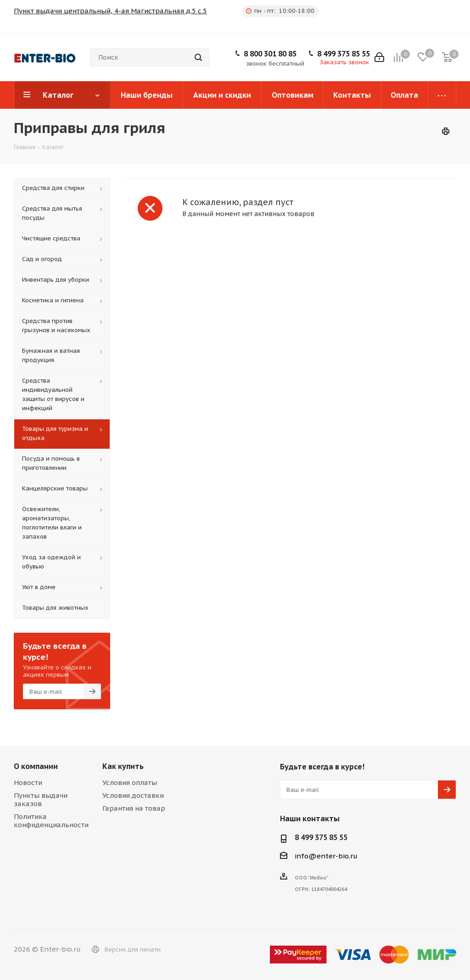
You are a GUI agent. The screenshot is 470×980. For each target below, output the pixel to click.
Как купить (123, 766)
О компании (36, 766)
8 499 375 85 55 (344, 54)
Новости (28, 782)
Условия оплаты (130, 782)
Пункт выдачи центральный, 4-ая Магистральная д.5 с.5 (110, 11)
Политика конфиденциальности (51, 821)
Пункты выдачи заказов (41, 799)
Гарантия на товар (134, 808)
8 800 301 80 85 (270, 54)
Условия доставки (133, 795)
